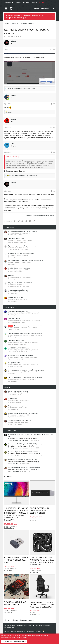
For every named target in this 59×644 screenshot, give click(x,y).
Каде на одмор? (13, 398)
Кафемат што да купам (15, 297)
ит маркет (9, 476)
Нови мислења (9, 227)
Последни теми (9, 307)
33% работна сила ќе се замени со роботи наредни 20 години (28, 261)
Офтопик (7, 387)
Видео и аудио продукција (16, 359)
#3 (54, 128)
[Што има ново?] (54, 9)
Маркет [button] (18, 3)
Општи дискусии (13, 410)
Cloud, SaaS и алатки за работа (17, 352)
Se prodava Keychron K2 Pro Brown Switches (24, 452)
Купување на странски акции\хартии (20, 283)
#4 (54, 152)
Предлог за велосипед (15, 406)
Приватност (31, 631)
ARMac (8, 37)
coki (12, 144)
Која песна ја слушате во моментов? (20, 421)
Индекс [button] (34, 3)
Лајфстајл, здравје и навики (16, 417)
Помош (39, 631)
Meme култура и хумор (15, 395)
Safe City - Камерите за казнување (19, 268)
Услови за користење (18, 631)
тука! (24, 18)
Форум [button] (42, 3)
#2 (54, 104)
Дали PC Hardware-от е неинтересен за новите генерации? (27, 377)
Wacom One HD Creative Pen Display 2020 (23, 460)
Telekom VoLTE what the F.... (16, 239)
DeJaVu (13, 119)
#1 (54, 50)
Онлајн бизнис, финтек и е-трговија (18, 286)
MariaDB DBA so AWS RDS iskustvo (19, 348)
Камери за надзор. (14, 363)
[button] (6, 9)
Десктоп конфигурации (21, 440)
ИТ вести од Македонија (15, 235)
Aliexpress (11, 275)
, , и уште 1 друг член (23, 176)
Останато (16, 464)
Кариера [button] (26, 3)
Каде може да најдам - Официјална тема (21, 253)
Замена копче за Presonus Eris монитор (21, 355)
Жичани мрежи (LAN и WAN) (16, 322)
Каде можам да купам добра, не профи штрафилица (25, 246)
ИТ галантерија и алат (25, 456)
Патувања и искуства (14, 402)
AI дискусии (11, 264)
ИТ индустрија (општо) (15, 366)
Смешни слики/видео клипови (18, 391)
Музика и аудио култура (15, 424)
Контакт (7, 631)
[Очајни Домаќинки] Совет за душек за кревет (23, 413)
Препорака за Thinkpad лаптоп (18, 290)
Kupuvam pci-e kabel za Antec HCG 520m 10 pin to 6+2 (24, 467)
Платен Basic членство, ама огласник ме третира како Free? (30, 326)
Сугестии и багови (13, 329)
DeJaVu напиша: (12, 157)
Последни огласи (10, 430)
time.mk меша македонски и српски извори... (23, 231)
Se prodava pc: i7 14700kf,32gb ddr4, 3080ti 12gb (26, 444)
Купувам (16, 471)
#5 (54, 191)
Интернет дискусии (14, 279)
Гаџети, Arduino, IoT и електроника (18, 250)
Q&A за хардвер (13, 257)
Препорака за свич (14, 319)
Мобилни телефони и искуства (17, 242)
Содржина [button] (8, 3)
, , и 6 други (22, 88)
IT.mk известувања (14, 337)
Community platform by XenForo (22, 625)
